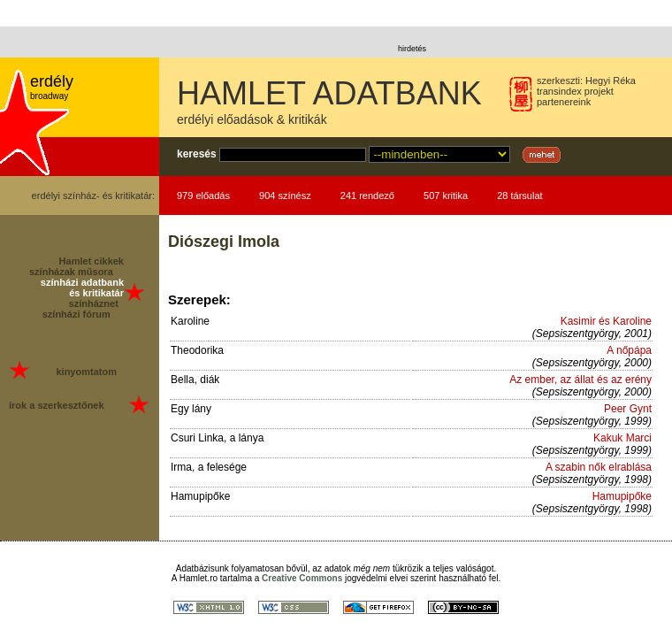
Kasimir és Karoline (606, 321)
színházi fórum (76, 314)
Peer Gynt (628, 409)
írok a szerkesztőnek (57, 405)
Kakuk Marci (622, 438)
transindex (559, 91)
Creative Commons (302, 578)
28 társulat (519, 196)
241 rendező (367, 196)
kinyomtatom (86, 372)
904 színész (285, 196)
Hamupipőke (622, 496)
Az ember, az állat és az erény (580, 380)
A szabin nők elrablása (599, 467)
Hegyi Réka (611, 81)
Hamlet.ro (199, 578)
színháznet (94, 303)
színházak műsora (71, 272)
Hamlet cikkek (92, 261)
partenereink (564, 102)
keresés (197, 154)
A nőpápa (629, 350)
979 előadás (203, 196)
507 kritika (446, 196)
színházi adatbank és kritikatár (82, 288)
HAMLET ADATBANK (329, 93)
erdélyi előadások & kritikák (252, 119)
